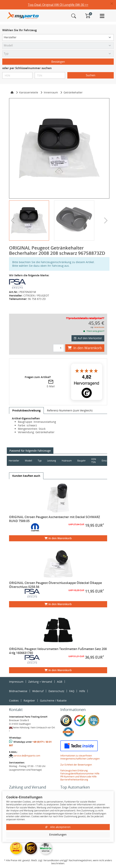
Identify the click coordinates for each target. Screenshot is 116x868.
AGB (60, 682)
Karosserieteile (29, 92)
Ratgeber (29, 700)
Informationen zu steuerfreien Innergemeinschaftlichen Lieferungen (80, 757)
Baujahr (81, 461)
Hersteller (14, 461)
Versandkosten (99, 327)
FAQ (72, 691)
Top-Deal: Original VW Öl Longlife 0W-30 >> (58, 5)
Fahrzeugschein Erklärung (74, 771)
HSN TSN (94, 461)
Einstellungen (58, 834)
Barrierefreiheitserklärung (74, 780)
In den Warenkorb (85, 348)
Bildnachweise (18, 691)
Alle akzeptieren (58, 827)
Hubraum (67, 461)
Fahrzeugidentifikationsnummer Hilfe (80, 774)
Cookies (14, 700)
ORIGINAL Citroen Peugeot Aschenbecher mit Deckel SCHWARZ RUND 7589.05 (55, 519)
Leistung (52, 461)
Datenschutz (56, 691)
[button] (113, 4)
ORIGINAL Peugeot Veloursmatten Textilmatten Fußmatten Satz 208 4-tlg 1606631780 (58, 651)
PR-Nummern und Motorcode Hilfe (78, 777)
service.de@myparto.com (27, 756)
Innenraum (51, 92)
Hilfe (82, 691)
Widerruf (38, 691)
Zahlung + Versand (40, 682)
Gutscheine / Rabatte (53, 700)
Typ (40, 461)
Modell (28, 461)
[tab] (26, 411)
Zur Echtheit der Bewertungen (76, 765)
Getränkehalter (73, 92)
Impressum (16, 682)
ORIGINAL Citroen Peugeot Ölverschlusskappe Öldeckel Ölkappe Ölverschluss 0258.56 (55, 585)
